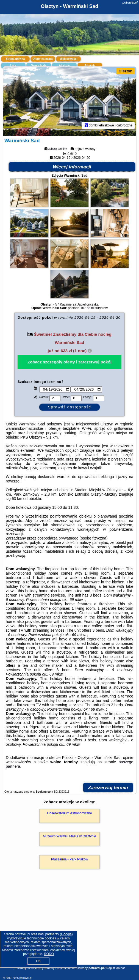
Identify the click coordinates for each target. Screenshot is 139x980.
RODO (49, 954)
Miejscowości (68, 59)
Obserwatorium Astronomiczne (69, 813)
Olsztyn (125, 71)
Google (66, 934)
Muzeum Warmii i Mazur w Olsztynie (69, 836)
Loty (13, 65)
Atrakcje (64, 65)
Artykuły (90, 65)
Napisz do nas (116, 968)
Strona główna (15, 59)
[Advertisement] (69, 925)
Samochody (39, 65)
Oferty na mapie (43, 59)
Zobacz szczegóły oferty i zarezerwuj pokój (69, 362)
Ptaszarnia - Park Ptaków (70, 859)
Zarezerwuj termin (108, 788)
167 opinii (87, 308)
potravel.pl (130, 2)
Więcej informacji (72, 167)
